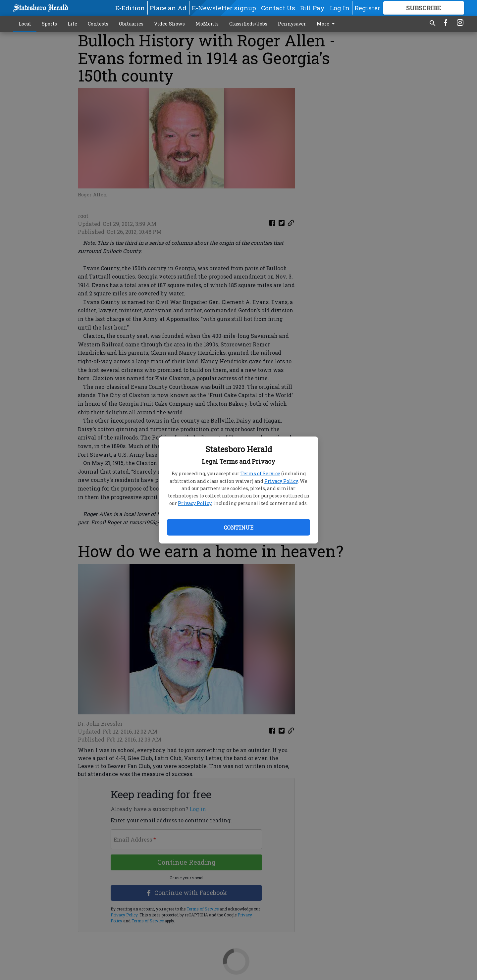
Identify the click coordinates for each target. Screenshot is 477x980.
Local (25, 24)
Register (367, 8)
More (327, 24)
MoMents (207, 24)
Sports (49, 24)
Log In (340, 8)
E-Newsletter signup (224, 8)
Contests (98, 24)
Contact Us (278, 8)
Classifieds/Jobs (248, 24)
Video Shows (169, 24)
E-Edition (130, 8)
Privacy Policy (281, 481)
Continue (238, 527)
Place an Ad (168, 8)
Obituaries (131, 24)
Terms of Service (260, 473)
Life (72, 24)
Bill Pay (312, 8)
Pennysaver (292, 24)
